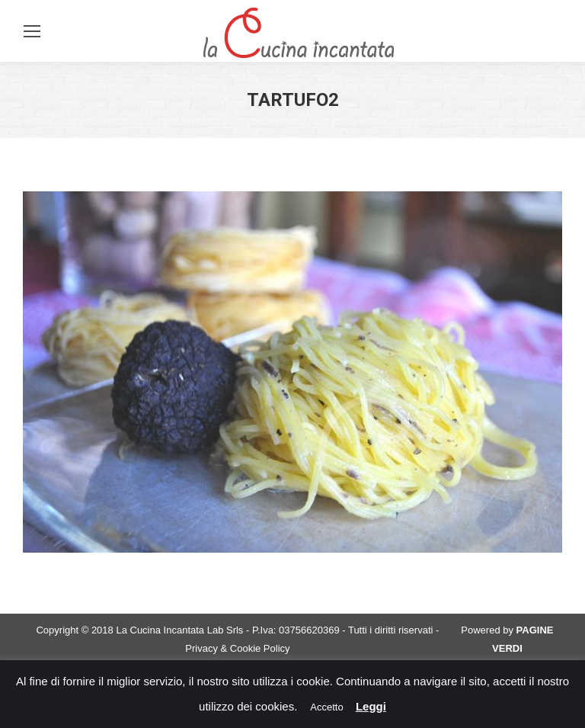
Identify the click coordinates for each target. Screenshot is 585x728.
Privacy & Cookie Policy (237, 648)
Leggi (371, 706)
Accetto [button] (326, 707)
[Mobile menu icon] (32, 31)
